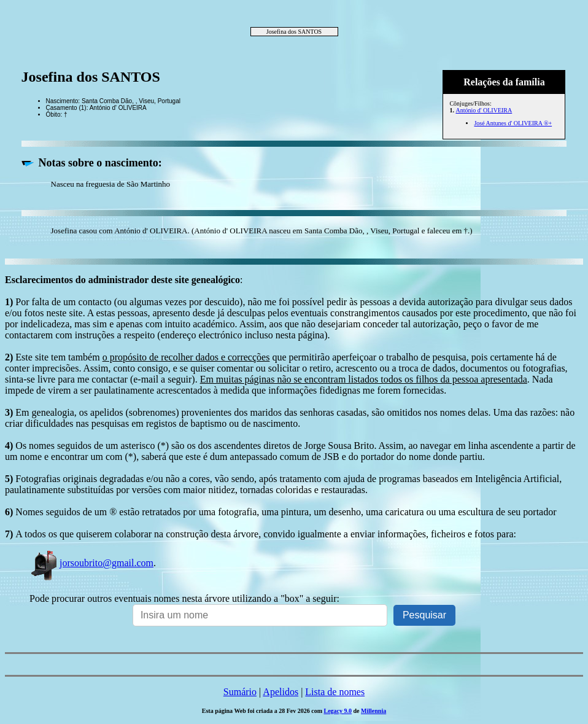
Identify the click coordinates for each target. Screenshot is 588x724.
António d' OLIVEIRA (484, 110)
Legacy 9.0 (338, 711)
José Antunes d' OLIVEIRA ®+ (513, 123)
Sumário (240, 692)
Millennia (373, 711)
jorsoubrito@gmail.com (91, 563)
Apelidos (280, 692)
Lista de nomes (335, 692)
